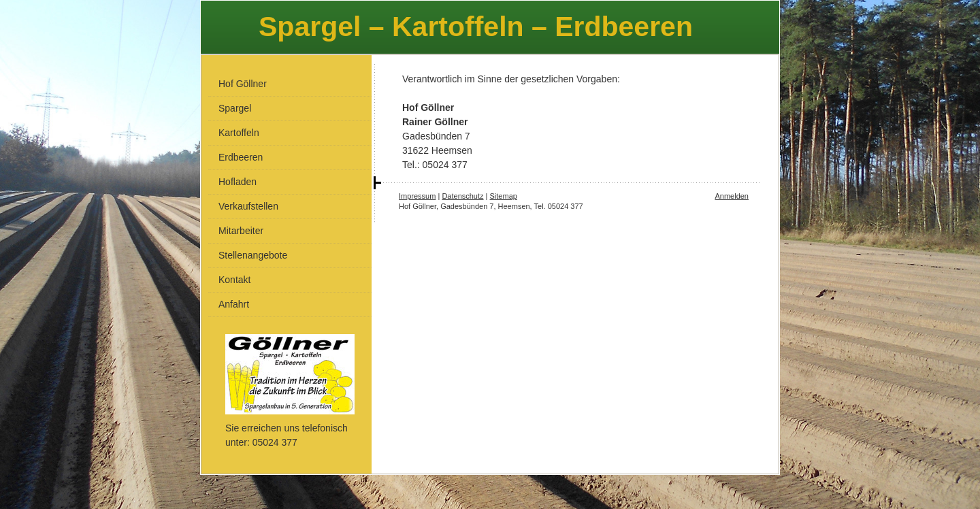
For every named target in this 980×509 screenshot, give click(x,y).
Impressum (417, 196)
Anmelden (732, 196)
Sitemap (504, 196)
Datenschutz (462, 196)
